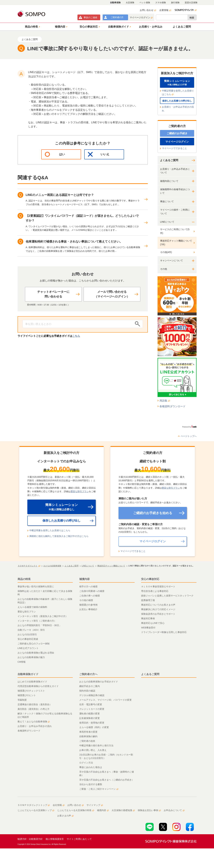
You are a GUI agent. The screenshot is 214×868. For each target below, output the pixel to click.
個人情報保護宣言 (55, 839)
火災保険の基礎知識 (123, 810)
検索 (192, 18)
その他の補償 (86, 600)
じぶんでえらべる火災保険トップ (36, 810)
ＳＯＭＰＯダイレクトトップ (34, 805)
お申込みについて (174, 810)
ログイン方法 (86, 763)
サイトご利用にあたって (79, 839)
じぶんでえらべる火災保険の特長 (76, 810)
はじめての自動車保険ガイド (32, 682)
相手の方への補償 (88, 586)
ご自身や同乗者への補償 (92, 591)
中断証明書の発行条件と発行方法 (96, 746)
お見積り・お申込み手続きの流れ (178, 109)
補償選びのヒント (27, 695)
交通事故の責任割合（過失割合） (35, 704)
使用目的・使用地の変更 (92, 723)
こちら (76, 336)
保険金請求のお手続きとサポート (158, 614)
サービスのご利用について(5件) (175, 231)
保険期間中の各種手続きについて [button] (175, 191)
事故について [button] (167, 201)
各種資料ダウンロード (173, 406)
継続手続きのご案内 (90, 686)
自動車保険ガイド (28, 674)
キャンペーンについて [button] (172, 260)
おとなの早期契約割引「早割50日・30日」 (39, 625)
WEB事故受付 (148, 628)
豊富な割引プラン (80, 491)
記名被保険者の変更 (90, 718)
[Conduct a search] (78, 324)
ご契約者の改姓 (87, 741)
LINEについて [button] (167, 222)
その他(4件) (166, 252)
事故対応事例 (148, 618)
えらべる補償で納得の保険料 (32, 607)
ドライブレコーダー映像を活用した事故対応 (164, 632)
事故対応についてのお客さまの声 (158, 605)
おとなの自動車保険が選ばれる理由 (36, 653)
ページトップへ (189, 436)
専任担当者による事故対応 (155, 591)
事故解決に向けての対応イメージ (158, 609)
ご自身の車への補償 (90, 596)
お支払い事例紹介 (88, 609)
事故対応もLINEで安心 (153, 623)
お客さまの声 (65, 816)
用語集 (165, 401)
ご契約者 (117, 17)
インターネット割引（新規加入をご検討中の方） (43, 616)
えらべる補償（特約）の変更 (94, 727)
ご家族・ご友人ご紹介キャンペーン (99, 789)
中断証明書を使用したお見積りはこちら (178, 92)
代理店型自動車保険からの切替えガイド (38, 686)
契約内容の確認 (87, 691)
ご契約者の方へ (88, 674)
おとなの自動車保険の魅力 (31, 657)
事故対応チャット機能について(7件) (176, 243)
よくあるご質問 (169, 160)
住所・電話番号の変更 (91, 704)
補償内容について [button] (169, 181)
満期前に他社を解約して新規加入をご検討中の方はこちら (59, 536)
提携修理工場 (148, 600)
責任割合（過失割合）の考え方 (34, 709)
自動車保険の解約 (88, 736)
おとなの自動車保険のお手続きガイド (99, 682)
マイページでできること (174, 148)
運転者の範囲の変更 (90, 714)
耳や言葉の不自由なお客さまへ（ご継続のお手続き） (107, 780)
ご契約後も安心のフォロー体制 (34, 644)
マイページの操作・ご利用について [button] (175, 212)
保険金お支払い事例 (149, 810)
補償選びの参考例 (88, 605)
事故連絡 (90, 17)
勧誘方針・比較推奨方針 (30, 839)
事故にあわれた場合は (91, 767)
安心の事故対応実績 (28, 639)
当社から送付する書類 (91, 784)
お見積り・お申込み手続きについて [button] (175, 171)
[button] (32, 27)
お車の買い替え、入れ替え (93, 750)
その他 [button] (164, 269)
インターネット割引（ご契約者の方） (37, 621)
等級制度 (22, 700)
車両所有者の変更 (88, 732)
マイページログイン (141, 17)
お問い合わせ (148, 10)
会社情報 (59, 805)
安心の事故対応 (150, 579)
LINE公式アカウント (28, 648)
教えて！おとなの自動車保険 (34, 722)
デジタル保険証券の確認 (92, 695)
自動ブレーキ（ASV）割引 (31, 630)
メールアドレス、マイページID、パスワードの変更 (105, 700)
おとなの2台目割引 (27, 634)
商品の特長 (24, 579)
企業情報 (165, 10)
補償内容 (84, 579)
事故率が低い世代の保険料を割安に (36, 586)
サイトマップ (95, 805)
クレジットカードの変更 (92, 709)
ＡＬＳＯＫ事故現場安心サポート (158, 586)
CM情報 (22, 662)
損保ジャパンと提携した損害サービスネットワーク (167, 596)
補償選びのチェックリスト (31, 691)
